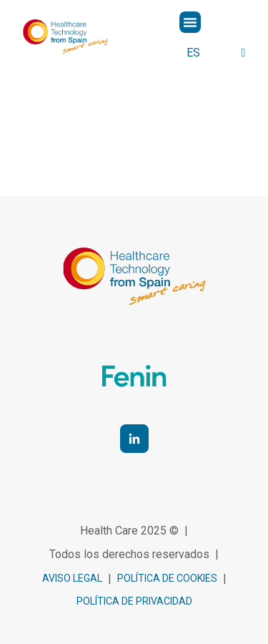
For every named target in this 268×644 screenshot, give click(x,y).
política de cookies (167, 578)
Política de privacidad (134, 601)
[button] (190, 22)
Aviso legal (72, 578)
